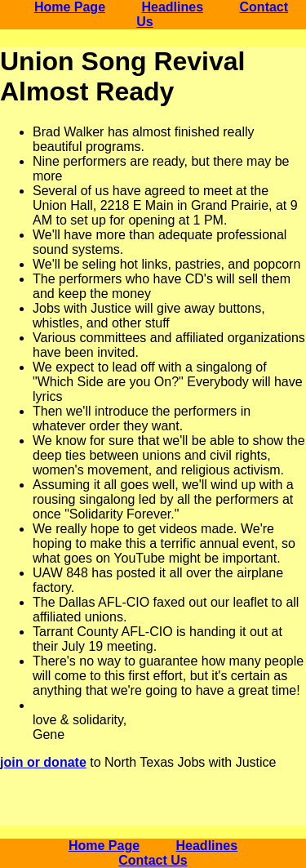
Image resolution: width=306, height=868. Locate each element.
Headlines (172, 7)
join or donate (43, 762)
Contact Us (153, 860)
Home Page (70, 7)
